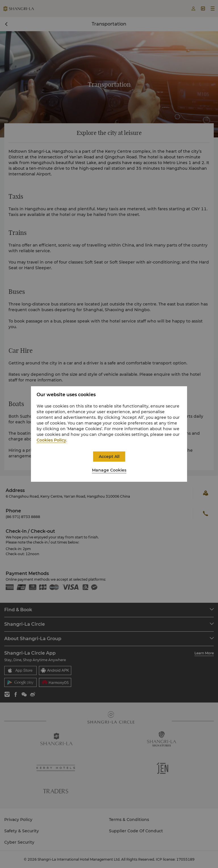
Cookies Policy (51, 440)
